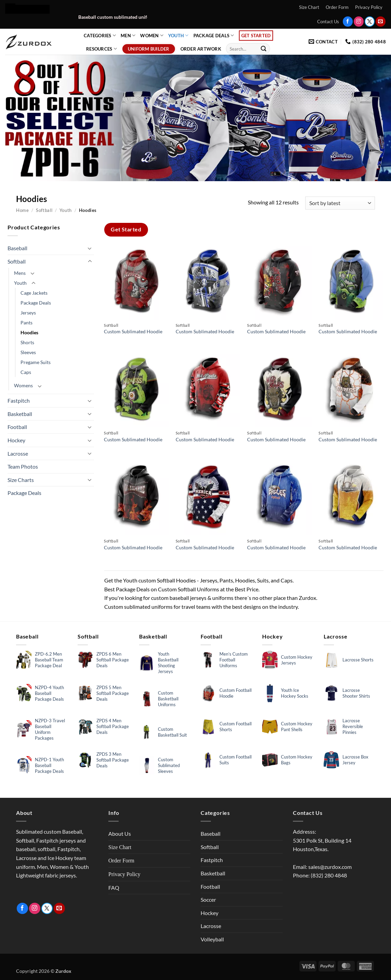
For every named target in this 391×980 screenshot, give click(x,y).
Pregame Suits (36, 362)
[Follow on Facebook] (348, 21)
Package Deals (214, 35)
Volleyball (212, 939)
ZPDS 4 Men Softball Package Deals (113, 726)
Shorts (27, 342)
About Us (120, 834)
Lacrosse (18, 453)
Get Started (256, 36)
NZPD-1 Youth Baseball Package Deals (49, 765)
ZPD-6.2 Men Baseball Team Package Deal (49, 660)
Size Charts (21, 480)
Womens (23, 385)
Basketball (20, 414)
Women (152, 35)
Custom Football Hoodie (235, 693)
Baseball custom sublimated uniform (136, 17)
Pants (26, 323)
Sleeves (28, 352)
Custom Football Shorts (235, 727)
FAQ (114, 888)
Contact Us (328, 22)
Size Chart (309, 7)
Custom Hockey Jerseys (297, 660)
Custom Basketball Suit (172, 732)
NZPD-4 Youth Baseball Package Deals (49, 693)
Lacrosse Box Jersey (355, 760)
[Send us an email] (381, 21)
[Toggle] (90, 248)
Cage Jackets (34, 293)
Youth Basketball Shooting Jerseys (168, 663)
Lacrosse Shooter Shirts (356, 693)
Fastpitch (19, 400)
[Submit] (264, 49)
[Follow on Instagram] (359, 21)
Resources (102, 49)
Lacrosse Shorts (358, 660)
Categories (100, 35)
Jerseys (28, 313)
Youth (178, 35)
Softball (44, 210)
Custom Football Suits (235, 760)
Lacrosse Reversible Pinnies (353, 726)
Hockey (16, 440)
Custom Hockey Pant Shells (297, 727)
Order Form (337, 7)
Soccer (208, 900)
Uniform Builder (149, 49)
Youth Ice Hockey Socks (295, 693)
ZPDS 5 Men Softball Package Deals (113, 693)
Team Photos (23, 466)
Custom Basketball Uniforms (168, 699)
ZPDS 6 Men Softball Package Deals (113, 660)
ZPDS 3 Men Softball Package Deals (113, 760)
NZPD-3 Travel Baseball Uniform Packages (50, 729)
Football (17, 427)
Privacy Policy (369, 7)
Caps (26, 372)
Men (128, 35)
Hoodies (29, 332)
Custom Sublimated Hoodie (133, 331)
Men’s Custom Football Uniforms (234, 660)
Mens (20, 273)
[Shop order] (340, 203)
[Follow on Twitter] (370, 21)
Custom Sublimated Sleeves (169, 765)
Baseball (17, 248)
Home (23, 210)
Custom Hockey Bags (297, 760)
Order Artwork (201, 49)
